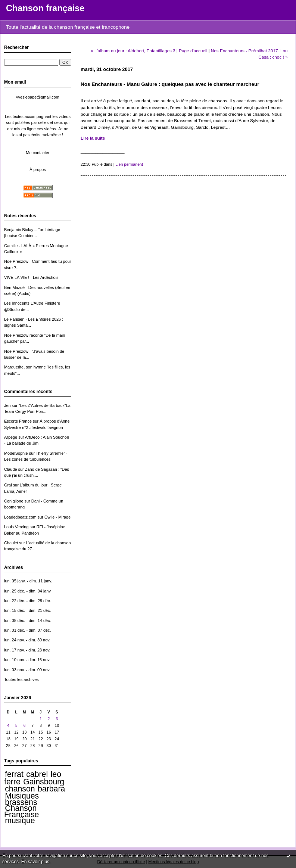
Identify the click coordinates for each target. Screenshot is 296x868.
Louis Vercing (16, 527)
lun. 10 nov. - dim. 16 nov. (27, 660)
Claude (11, 469)
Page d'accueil (193, 51)
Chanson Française (21, 811)
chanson (20, 789)
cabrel (37, 774)
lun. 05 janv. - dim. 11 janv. (28, 581)
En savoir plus (35, 862)
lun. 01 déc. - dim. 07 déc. (28, 630)
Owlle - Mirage (57, 517)
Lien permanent (129, 164)
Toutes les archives (21, 679)
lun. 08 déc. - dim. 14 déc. (28, 620)
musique (20, 821)
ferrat (14, 774)
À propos (38, 169)
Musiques (22, 796)
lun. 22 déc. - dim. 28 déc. (28, 601)
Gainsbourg (44, 782)
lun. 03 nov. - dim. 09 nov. (27, 670)
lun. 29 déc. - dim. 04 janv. (28, 591)
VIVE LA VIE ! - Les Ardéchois (31, 277)
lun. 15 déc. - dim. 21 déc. (28, 610)
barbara (51, 789)
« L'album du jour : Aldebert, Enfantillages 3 (133, 51)
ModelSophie (16, 453)
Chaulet (11, 543)
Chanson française (45, 8)
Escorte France (18, 421)
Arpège (11, 437)
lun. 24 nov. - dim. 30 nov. (27, 640)
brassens (21, 802)
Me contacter (38, 153)
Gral (8, 485)
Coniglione (14, 501)
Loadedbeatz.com (20, 517)
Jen (7, 405)
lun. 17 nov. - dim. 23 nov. (27, 650)
